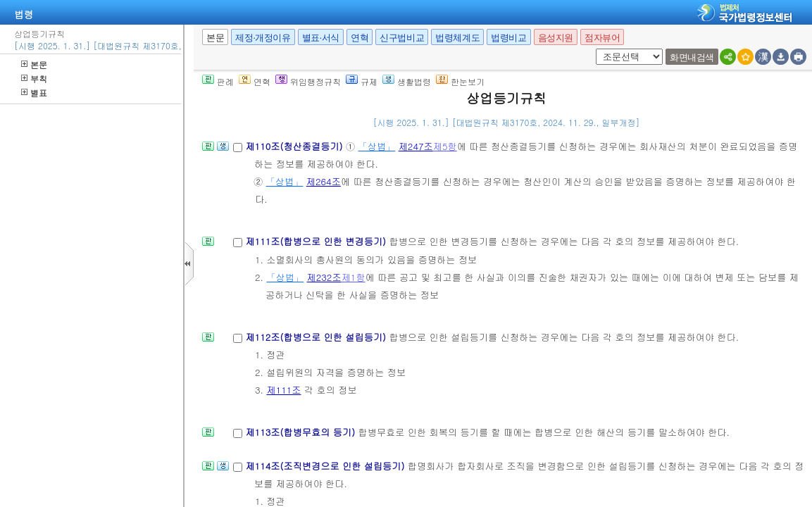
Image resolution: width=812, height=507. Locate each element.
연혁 (360, 38)
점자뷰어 (602, 38)
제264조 (324, 181)
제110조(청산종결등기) (295, 146)
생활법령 (407, 81)
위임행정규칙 (308, 81)
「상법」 (377, 146)
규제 (362, 81)
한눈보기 (460, 81)
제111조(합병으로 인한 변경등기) (317, 241)
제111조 (283, 390)
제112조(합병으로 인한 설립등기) (317, 337)
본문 (34, 64)
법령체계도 (457, 38)
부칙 (34, 79)
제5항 (445, 146)
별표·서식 (321, 38)
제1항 (354, 277)
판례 (218, 81)
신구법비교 (402, 38)
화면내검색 (692, 57)
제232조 (324, 277)
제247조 (416, 146)
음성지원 (556, 38)
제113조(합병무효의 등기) (301, 432)
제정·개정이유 (263, 38)
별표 (34, 93)
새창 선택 (593, 49)
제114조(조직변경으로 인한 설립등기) (326, 466)
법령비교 (508, 38)
